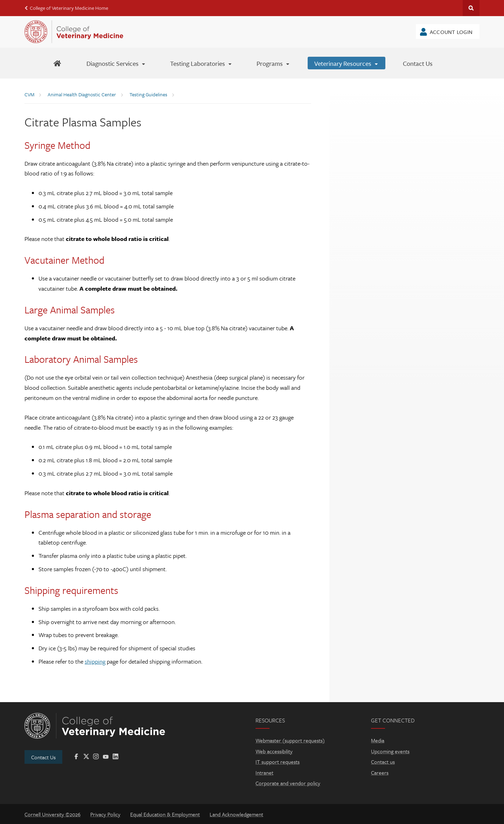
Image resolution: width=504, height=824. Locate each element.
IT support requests (278, 762)
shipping (95, 661)
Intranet (264, 773)
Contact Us (43, 757)
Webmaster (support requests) (290, 740)
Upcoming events (390, 751)
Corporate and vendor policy (288, 783)
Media (378, 740)
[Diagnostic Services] (116, 63)
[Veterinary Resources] (346, 63)
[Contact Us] (418, 63)
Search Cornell (471, 8)
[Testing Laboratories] (201, 63)
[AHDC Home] (57, 63)
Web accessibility (274, 751)
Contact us (383, 762)
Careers (380, 773)
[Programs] (273, 63)
